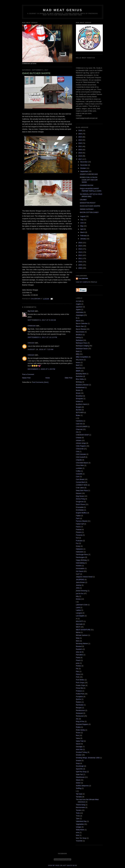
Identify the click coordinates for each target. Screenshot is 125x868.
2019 (80, 153)
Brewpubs (79, 399)
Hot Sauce (80, 571)
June (82, 223)
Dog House (80, 496)
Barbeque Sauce (82, 349)
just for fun (80, 593)
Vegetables (80, 824)
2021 (80, 146)
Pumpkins (79, 697)
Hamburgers (80, 557)
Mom (78, 641)
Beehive (79, 368)
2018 (80, 156)
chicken (79, 440)
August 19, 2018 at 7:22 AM (41, 349)
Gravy (78, 546)
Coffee (78, 471)
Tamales (79, 797)
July (82, 220)
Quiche (78, 699)
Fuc (77, 543)
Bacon (78, 321)
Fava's (78, 527)
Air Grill (79, 301)
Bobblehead (80, 387)
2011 (80, 258)
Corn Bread (80, 479)
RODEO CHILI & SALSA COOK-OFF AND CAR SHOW (89, 180)
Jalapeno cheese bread (84, 577)
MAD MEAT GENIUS (63, 10)
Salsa (78, 738)
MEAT (78, 627)
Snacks (79, 761)
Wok (78, 835)
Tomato (79, 810)
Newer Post (26, 378)
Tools (78, 813)
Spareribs (79, 769)
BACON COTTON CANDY (89, 212)
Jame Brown (80, 582)
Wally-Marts (80, 830)
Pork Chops (80, 683)
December (84, 162)
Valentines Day (81, 821)
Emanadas (80, 507)
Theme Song (80, 805)
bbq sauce (80, 360)
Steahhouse (80, 777)
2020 (80, 150)
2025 (80, 134)
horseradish (80, 568)
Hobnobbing (80, 563)
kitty (77, 596)
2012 (80, 255)
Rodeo (78, 727)
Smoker (79, 755)
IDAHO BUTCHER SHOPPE (90, 206)
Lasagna (79, 613)
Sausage (79, 747)
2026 (80, 130)
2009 (80, 265)
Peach (78, 660)
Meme (78, 632)
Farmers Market (82, 521)
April (82, 229)
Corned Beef (80, 482)
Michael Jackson (82, 635)
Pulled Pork (80, 694)
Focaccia (79, 535)
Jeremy (79, 585)
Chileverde (80, 449)
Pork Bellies (80, 680)
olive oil (79, 652)
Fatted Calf (80, 524)
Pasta (78, 657)
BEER (78, 371)
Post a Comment (28, 374)
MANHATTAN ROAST (88, 203)
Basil (78, 351)
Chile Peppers (81, 446)
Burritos (79, 410)
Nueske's (79, 649)
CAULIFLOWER (82, 426)
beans (78, 362)
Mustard (79, 646)
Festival (79, 529)
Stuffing (79, 788)
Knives (78, 599)
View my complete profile (86, 282)
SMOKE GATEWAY (87, 209)
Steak (78, 780)
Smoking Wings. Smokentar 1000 (88, 758)
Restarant (79, 713)
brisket (78, 401)
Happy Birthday (81, 560)
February (84, 235)
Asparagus (80, 315)
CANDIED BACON (86, 185)
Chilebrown (32, 326)
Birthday (79, 382)
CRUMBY (83, 200)
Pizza (78, 674)
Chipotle (79, 460)
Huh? (78, 574)
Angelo (78, 304)
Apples (78, 310)
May (82, 226)
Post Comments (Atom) (40, 382)
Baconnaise (80, 332)
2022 (80, 143)
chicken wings (81, 443)
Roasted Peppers (82, 724)
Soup (78, 763)
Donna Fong (80, 499)
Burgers (79, 407)
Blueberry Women (82, 385)
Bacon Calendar (82, 323)
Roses (78, 733)
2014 (80, 249)
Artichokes (80, 312)
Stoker (78, 783)
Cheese (79, 438)
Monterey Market (82, 644)
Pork (78, 677)
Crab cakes (80, 488)
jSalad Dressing (81, 591)
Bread (78, 393)
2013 (80, 252)
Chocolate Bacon (82, 463)
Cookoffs (79, 474)
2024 (80, 137)
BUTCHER (80, 413)
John (78, 588)
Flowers (79, 532)
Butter (78, 415)
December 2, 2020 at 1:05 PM (41, 369)
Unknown (31, 343)
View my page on (63, 865)
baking (78, 337)
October (83, 168)
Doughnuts (80, 502)
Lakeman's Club (82, 605)
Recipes (79, 708)
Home (48, 378)
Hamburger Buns (82, 554)
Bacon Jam (80, 326)
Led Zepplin (80, 616)
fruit (77, 538)
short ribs (79, 749)
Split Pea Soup (81, 772)
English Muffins (81, 513)
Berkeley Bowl (81, 374)
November (84, 165)
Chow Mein (80, 465)
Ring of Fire (80, 721)
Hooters (79, 566)
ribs (77, 719)
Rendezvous (80, 710)
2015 (80, 246)
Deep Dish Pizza (82, 490)
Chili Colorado (81, 454)
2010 (80, 262)
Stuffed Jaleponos (82, 786)
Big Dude (31, 311)
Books (78, 390)
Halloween (80, 552)
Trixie (78, 816)
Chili (77, 452)
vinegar (79, 827)
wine (78, 832)
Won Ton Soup (81, 838)
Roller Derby (80, 730)
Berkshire (79, 376)
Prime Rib (79, 688)
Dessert (79, 493)
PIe (77, 669)
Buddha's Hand (81, 404)
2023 (80, 140)
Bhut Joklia (80, 379)
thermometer (80, 807)
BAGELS (79, 335)
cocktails (79, 468)
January (83, 239)
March (83, 232)
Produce (79, 691)
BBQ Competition (82, 357)
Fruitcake (79, 541)
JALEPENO (80, 580)
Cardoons (79, 421)
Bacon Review (81, 329)
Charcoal (79, 429)
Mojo (78, 638)
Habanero (79, 549)
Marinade (79, 624)
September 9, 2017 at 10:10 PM (42, 337)
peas (78, 663)
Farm (78, 518)
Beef (78, 365)
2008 (80, 268)
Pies (77, 671)
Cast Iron (79, 424)
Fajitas (78, 516)
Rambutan (80, 705)
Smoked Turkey (81, 752)
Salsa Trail (80, 741)
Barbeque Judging (82, 346)
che (77, 432)
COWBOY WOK (82, 485)
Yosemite (79, 841)
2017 (80, 159)
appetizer (79, 307)
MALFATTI (80, 621)
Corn (78, 477)
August (83, 216)
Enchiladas (80, 510)
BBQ (78, 354)
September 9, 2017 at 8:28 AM (42, 320)
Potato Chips (80, 685)
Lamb (78, 607)
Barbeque (79, 340)
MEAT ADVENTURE (83, 630)
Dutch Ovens (81, 504)
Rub (77, 735)
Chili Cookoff (80, 457)
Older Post (69, 378)
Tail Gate (79, 794)
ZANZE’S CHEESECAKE (89, 174)
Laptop (78, 610)
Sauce (78, 744)
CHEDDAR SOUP (82, 435)
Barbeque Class (82, 343)
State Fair (79, 774)
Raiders (79, 702)
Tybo (78, 819)
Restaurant (80, 716)
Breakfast (79, 396)
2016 (80, 243)
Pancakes (79, 655)
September (84, 171)
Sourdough (80, 766)
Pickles (78, 666)
